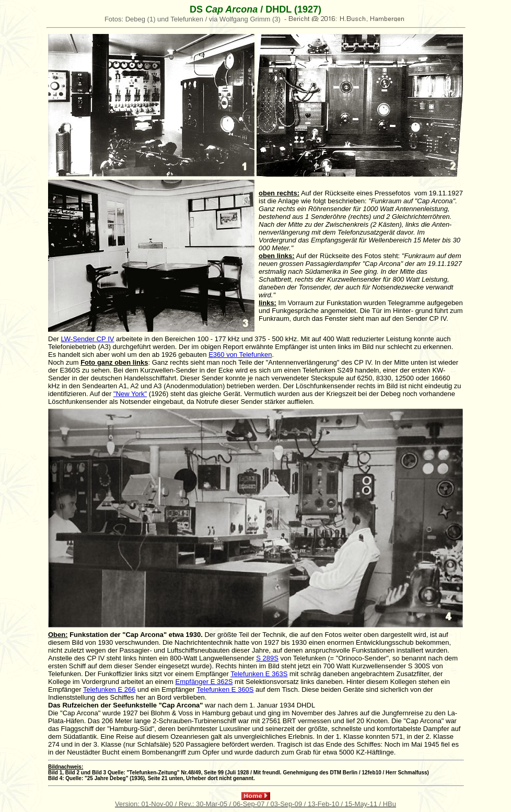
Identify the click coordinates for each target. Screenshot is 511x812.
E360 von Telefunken (240, 355)
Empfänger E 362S (204, 682)
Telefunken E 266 (109, 689)
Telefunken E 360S (225, 689)
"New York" (130, 394)
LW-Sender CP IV (88, 339)
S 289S (267, 658)
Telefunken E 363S (259, 674)
